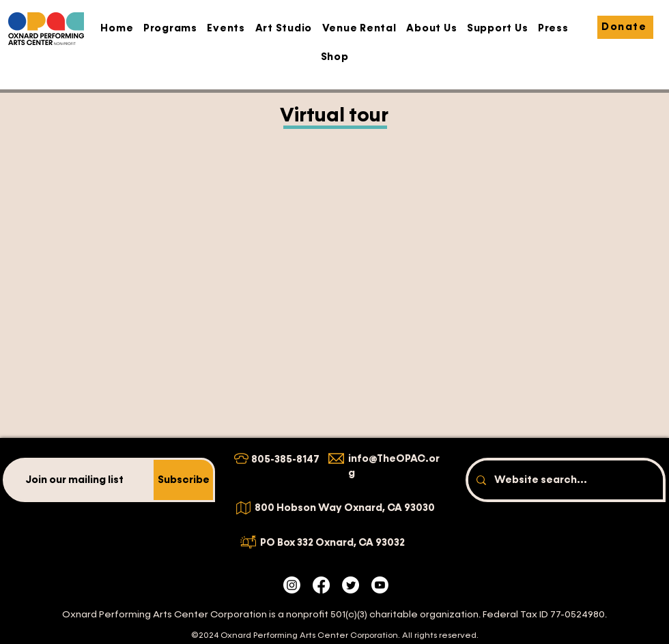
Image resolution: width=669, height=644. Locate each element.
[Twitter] (351, 585)
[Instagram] (292, 585)
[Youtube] (380, 585)
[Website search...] (564, 480)
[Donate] (625, 27)
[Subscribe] (183, 480)
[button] (171, 29)
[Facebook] (321, 585)
